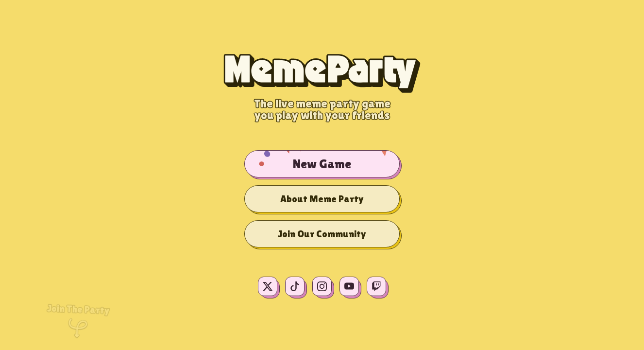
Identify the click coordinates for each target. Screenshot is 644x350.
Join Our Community (322, 234)
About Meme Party (322, 199)
